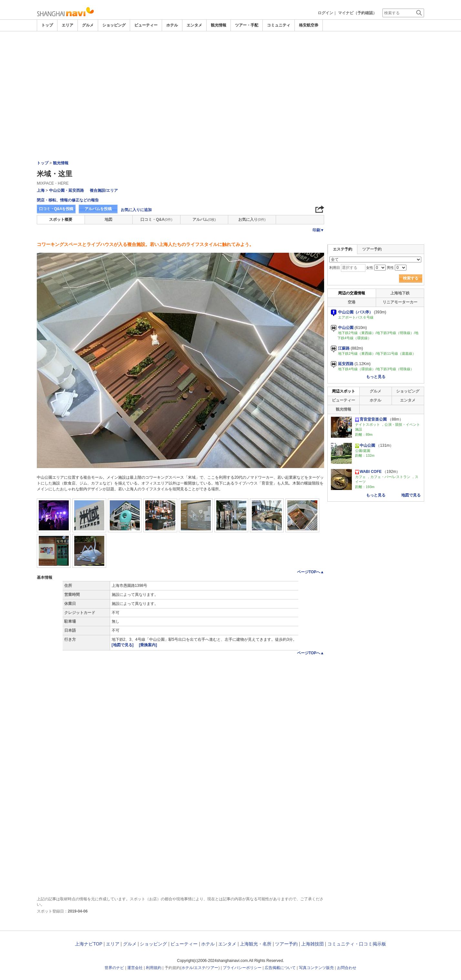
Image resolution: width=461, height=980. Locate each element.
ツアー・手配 (247, 25)
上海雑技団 (312, 944)
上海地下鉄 (400, 293)
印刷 (318, 230)
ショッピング (114, 25)
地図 (108, 219)
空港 (352, 302)
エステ (200, 968)
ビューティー (146, 25)
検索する (411, 278)
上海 (41, 190)
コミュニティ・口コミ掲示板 (357, 944)
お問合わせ (347, 968)
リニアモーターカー (400, 302)
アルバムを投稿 (98, 209)
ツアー (212, 968)
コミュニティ (279, 25)
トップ (47, 25)
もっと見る (376, 377)
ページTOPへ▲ (311, 572)
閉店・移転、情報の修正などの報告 (68, 200)
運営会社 (135, 968)
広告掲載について (280, 968)
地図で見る (411, 495)
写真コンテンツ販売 (316, 968)
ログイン (325, 13)
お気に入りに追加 (136, 210)
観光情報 (219, 25)
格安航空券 (309, 25)
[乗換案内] (148, 645)
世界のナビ (114, 968)
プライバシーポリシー (242, 968)
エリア (67, 25)
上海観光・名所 (256, 944)
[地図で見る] (123, 645)
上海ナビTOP (88, 944)
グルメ (88, 25)
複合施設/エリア (104, 190)
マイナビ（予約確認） (357, 13)
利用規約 (154, 968)
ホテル (172, 25)
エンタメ (194, 25)
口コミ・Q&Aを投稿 (56, 209)
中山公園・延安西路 (67, 190)
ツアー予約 (372, 249)
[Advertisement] (230, 49)
